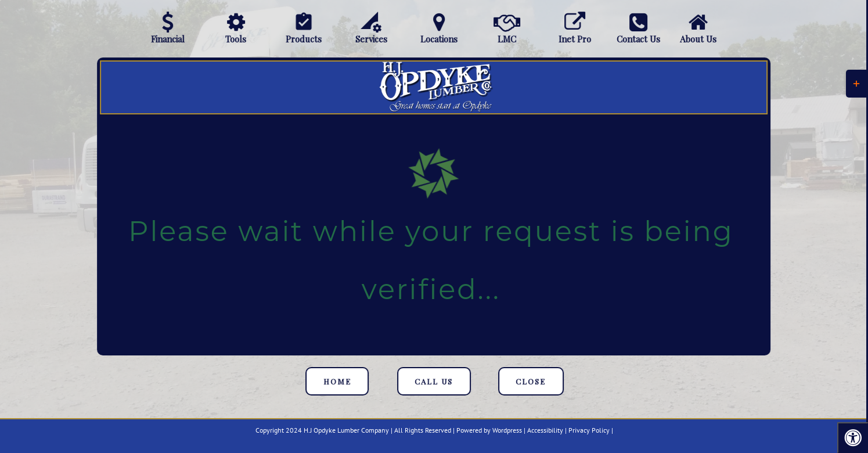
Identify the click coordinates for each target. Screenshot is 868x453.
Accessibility (545, 430)
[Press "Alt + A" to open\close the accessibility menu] (853, 438)
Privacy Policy (589, 430)
